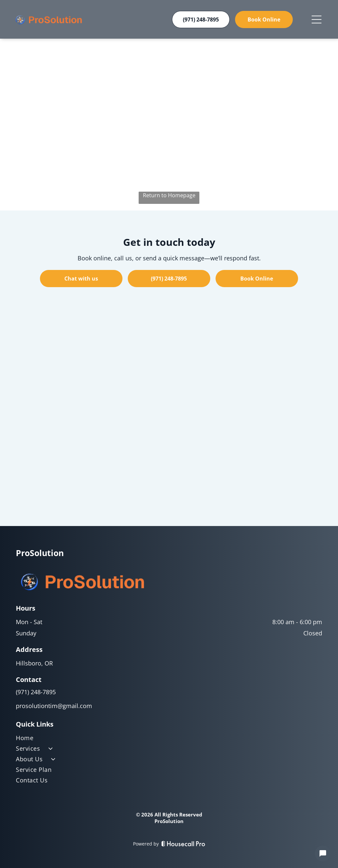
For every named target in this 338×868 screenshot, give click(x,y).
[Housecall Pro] (183, 844)
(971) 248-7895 (36, 692)
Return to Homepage (169, 195)
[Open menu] (317, 19)
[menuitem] (169, 739)
